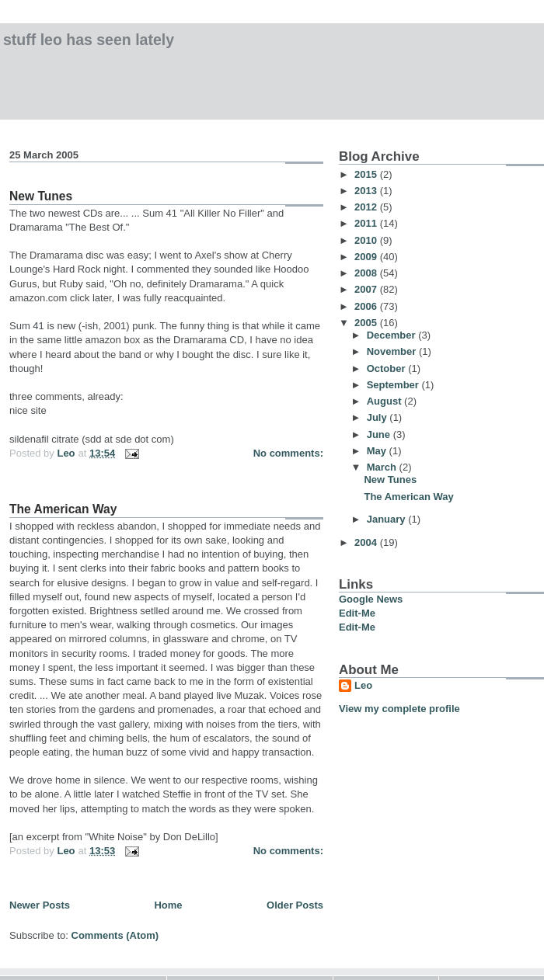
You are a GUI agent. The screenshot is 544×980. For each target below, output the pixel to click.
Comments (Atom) (115, 935)
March (383, 467)
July (378, 417)
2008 (367, 273)
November (393, 351)
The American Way (63, 509)
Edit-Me (357, 613)
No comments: (288, 453)
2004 (367, 542)
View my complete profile (399, 709)
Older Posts (295, 905)
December (392, 335)
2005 (367, 323)
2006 (367, 306)
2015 (367, 174)
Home (168, 905)
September (394, 385)
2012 (367, 207)
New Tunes (41, 196)
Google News (371, 599)
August (385, 401)
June (380, 434)
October (387, 368)
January (387, 519)
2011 (367, 223)
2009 (367, 257)
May (378, 451)
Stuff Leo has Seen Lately (89, 40)
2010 (367, 240)
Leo (363, 685)
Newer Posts (40, 905)
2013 (367, 191)
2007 (367, 289)
